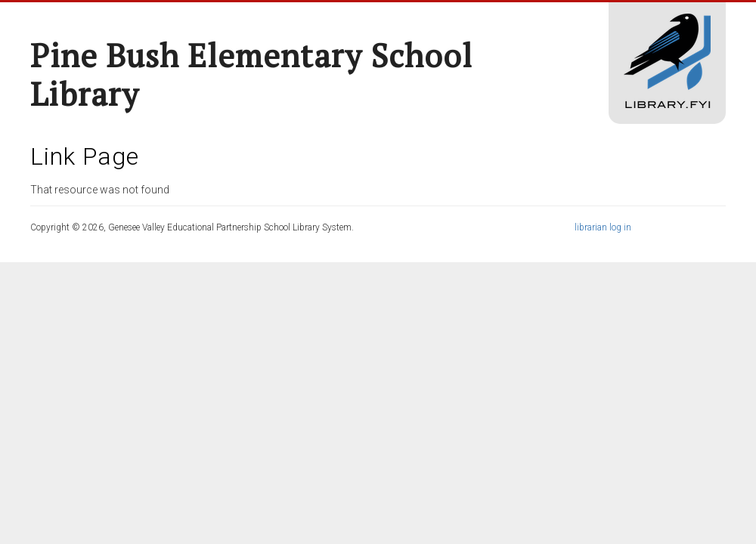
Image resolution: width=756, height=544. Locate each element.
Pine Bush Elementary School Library (251, 74)
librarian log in (603, 227)
